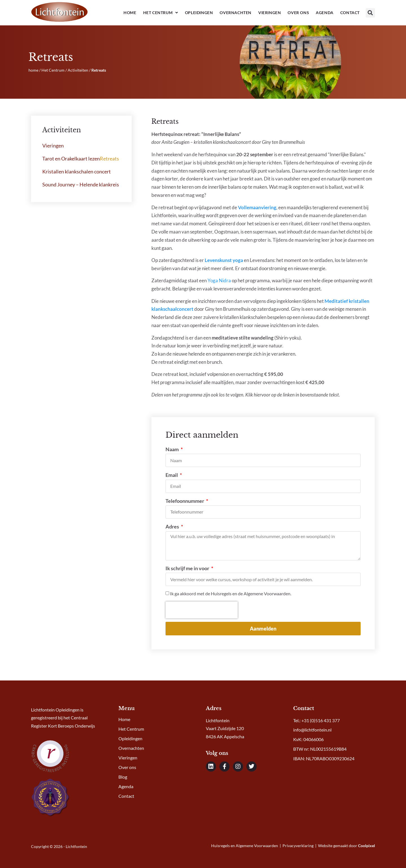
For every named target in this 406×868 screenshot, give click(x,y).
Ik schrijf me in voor (188, 568)
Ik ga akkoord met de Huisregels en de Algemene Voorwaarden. (231, 594)
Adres (173, 526)
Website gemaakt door (347, 846)
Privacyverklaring (298, 846)
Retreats (109, 158)
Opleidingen (199, 13)
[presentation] (202, 610)
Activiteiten (78, 70)
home (33, 70)
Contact (350, 13)
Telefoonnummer (185, 501)
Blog (123, 777)
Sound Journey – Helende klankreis (81, 184)
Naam (173, 449)
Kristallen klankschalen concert (77, 171)
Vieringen (270, 13)
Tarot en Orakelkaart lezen (71, 158)
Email (172, 475)
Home (130, 13)
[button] (370, 13)
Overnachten (236, 13)
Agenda (325, 13)
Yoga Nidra (219, 280)
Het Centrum (161, 13)
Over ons (298, 13)
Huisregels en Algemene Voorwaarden (245, 846)
